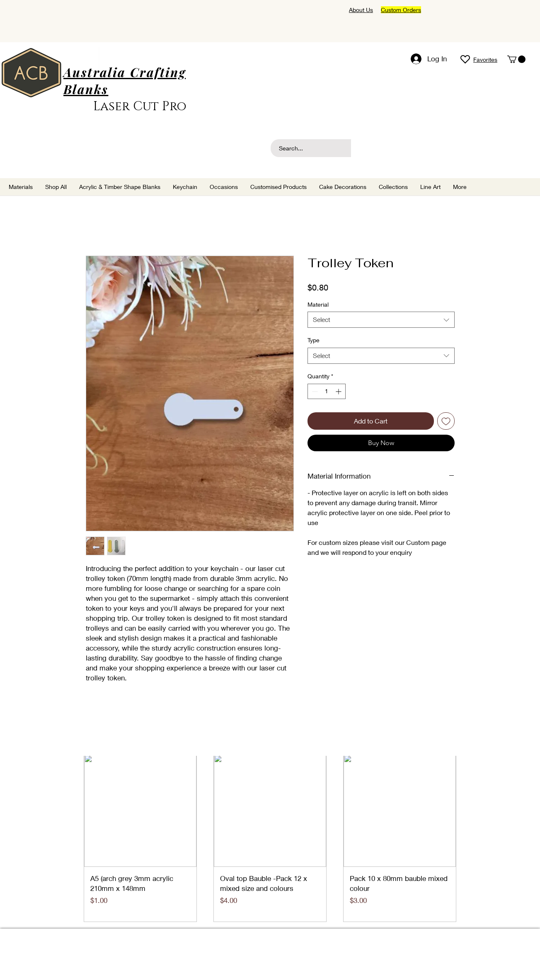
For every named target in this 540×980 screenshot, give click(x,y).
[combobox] (381, 320)
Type (314, 340)
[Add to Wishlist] (446, 421)
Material (318, 304)
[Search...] (326, 148)
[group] (270, 838)
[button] (516, 59)
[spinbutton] (327, 391)
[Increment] (339, 391)
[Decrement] (314, 391)
